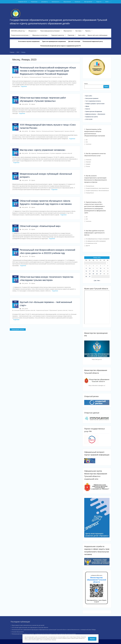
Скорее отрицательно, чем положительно (97, 191)
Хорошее (87, 162)
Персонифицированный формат (50, 31)
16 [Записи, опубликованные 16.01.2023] (86, 271)
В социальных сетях (91, 243)
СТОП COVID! (89, 119)
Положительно (89, 186)
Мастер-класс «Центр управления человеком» (43, 150)
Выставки (78, 31)
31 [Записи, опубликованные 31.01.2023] (90, 276)
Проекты (88, 31)
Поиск (86, 84)
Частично (88, 144)
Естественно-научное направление (29, 42)
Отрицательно (89, 193)
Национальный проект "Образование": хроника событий (52, 310)
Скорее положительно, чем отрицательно (97, 188)
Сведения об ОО (23, 2)
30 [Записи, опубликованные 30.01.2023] (86, 276)
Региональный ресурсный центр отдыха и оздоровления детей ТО (60, 46)
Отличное (88, 160)
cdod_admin (17, 77)
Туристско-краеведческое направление (54, 42)
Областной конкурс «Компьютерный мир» (40, 226)
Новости (26, 77)
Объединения (32, 31)
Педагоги (99, 2)
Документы (45, 2)
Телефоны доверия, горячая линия (95, 104)
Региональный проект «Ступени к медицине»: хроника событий (54, 153)
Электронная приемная (92, 98)
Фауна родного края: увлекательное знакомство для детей (28, 625)
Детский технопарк (74, 42)
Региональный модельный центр (93, 42)
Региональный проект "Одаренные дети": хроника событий (46, 77)
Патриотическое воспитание (20, 35)
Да (86, 140)
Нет (86, 142)
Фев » (99, 281)
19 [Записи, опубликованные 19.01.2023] (97, 271)
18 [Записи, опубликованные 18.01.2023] (93, 271)
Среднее (87, 164)
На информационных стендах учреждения (97, 239)
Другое (87, 246)
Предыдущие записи (18, 330)
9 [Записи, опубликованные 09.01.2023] (86, 268)
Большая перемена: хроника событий (25, 310)
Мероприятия (68, 31)
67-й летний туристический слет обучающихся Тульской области (30, 628)
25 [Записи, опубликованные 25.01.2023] (93, 274)
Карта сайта (82, 35)
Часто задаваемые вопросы (93, 101)
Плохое (87, 166)
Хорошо (92, 639)
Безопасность (56, 2)
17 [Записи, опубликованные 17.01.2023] (90, 271)
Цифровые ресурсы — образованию (95, 114)
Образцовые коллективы (40, 35)
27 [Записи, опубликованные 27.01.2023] (101, 274)
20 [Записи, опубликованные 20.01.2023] (101, 271)
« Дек (95, 281)
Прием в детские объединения (94, 111)
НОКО (107, 2)
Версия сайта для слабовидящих (98, 35)
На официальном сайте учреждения (95, 241)
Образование (67, 2)
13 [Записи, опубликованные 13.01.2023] (101, 268)
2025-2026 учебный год (18, 31)
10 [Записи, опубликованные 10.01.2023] (90, 268)
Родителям (71, 35)
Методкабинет (88, 2)
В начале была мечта (18, 632)
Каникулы (78, 2)
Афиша (33, 104)
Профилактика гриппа (92, 117)
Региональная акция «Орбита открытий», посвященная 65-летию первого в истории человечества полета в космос (44, 634)
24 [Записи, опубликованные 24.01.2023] (90, 274)
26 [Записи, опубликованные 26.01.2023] (97, 274)
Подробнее (24, 87)
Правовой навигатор (58, 35)
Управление (34, 2)
